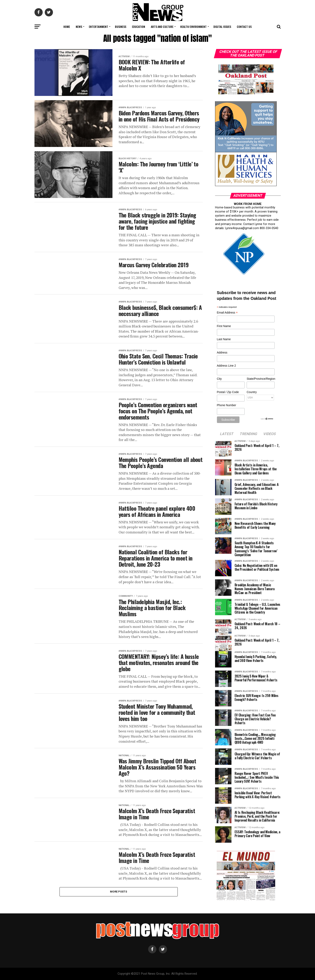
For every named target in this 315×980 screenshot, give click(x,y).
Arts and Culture (162, 27)
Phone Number (227, 405)
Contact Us (244, 27)
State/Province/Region (260, 379)
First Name (224, 326)
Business (121, 27)
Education (139, 27)
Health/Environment (193, 27)
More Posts (119, 892)
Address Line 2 (226, 366)
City (219, 379)
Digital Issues (222, 27)
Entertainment (99, 27)
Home (67, 27)
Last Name (224, 339)
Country (252, 392)
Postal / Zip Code (228, 392)
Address (222, 352)
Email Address (227, 313)
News (79, 27)
